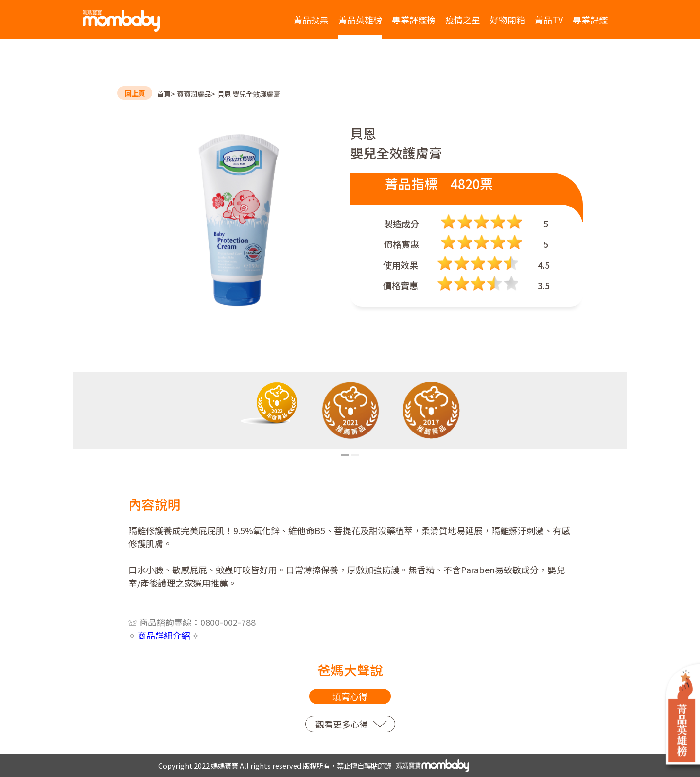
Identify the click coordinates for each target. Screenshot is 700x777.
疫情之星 (463, 19)
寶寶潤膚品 (194, 94)
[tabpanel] (269, 403)
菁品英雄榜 (360, 19)
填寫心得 (350, 696)
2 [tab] (355, 455)
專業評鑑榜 (414, 19)
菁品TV (549, 19)
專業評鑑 (590, 19)
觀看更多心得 (342, 724)
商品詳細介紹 (164, 635)
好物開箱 (507, 19)
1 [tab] (345, 455)
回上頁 (135, 93)
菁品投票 (311, 19)
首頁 (164, 94)
